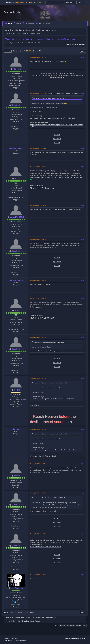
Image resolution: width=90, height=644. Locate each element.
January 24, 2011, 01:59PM (38, 280)
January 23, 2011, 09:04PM (38, 57)
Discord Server (28, 24)
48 (33, 51)
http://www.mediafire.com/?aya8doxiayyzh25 (46, 547)
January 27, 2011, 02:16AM (38, 378)
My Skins (57, 143)
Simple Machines (21, 641)
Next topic (81, 45)
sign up (39, 3)
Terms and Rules (74, 638)
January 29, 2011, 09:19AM (38, 464)
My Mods (57, 135)
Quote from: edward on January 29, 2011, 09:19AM (49, 498)
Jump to (56, 626)
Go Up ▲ (82, 638)
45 (24, 51)
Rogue (17, 390)
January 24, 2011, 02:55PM (38, 299)
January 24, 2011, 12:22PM (38, 167)
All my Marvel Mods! (36, 185)
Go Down (8, 51)
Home (8, 24)
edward (17, 476)
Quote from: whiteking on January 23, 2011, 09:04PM (50, 98)
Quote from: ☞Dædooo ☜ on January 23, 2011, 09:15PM (51, 383)
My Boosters (57, 139)
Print (83, 51)
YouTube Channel (43, 24)
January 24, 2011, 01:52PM (38, 239)
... (23, 51)
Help (67, 638)
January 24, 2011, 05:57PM (38, 337)
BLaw (17, 179)
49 (36, 51)
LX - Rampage (17, 588)
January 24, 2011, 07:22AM (38, 148)
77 (40, 51)
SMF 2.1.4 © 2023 (10, 641)
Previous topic (70, 45)
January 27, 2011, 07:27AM (38, 429)
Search (17, 24)
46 (27, 51)
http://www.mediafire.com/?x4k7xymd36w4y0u (59, 118)
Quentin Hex (17, 105)
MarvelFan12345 (17, 217)
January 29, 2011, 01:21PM (38, 534)
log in (32, 3)
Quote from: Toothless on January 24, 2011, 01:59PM (50, 342)
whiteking (17, 69)
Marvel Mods (12, 12)
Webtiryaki (15, 638)
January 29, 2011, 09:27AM (38, 493)
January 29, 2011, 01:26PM (38, 575)
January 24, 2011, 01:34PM (38, 205)
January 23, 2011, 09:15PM (38, 93)
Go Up (6, 612)
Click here (49, 188)
